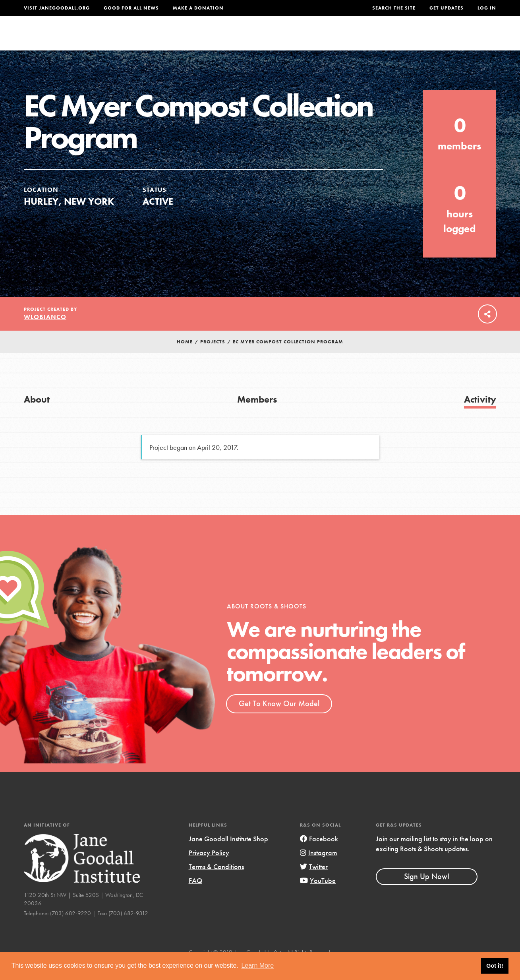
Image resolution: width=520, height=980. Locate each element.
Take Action (470, 38)
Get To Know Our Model (279, 720)
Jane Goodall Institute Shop (228, 855)
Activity (480, 415)
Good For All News (131, 8)
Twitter (314, 883)
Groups (418, 38)
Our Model (324, 38)
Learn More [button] (257, 965)
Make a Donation (198, 8)
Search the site (394, 8)
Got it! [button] (495, 966)
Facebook (319, 855)
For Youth (199, 38)
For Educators (261, 38)
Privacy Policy (209, 869)
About (155, 38)
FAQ (195, 897)
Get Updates (447, 8)
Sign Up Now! (427, 893)
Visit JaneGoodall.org (57, 8)
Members (257, 415)
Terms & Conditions (216, 883)
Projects (374, 38)
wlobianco (45, 333)
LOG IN (487, 8)
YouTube (318, 897)
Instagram (319, 869)
